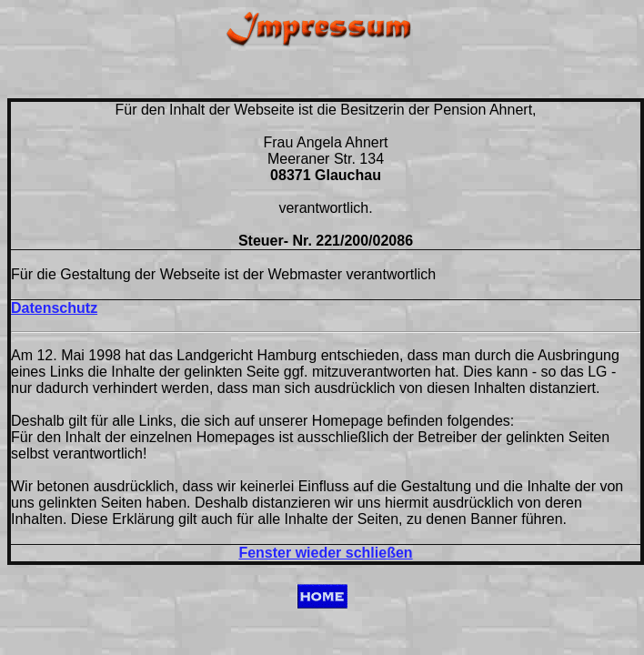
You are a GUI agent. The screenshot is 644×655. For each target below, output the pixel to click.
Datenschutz (54, 308)
